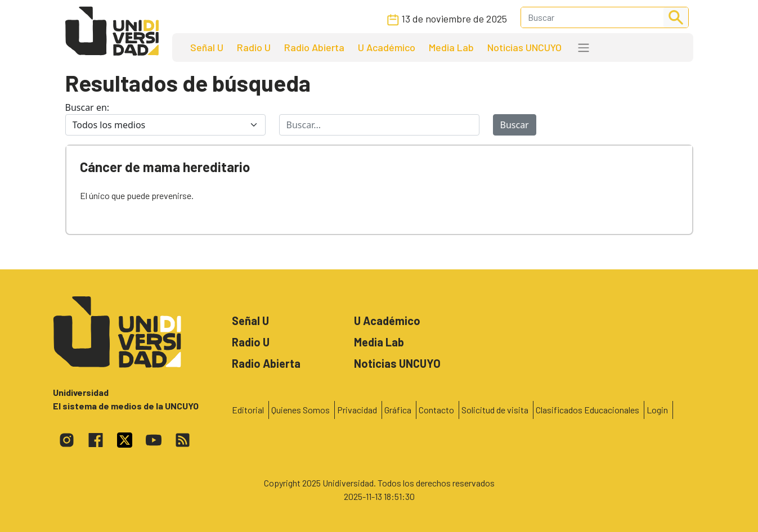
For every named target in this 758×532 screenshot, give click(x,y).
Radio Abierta (314, 47)
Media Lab (451, 47)
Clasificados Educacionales (587, 410)
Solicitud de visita (495, 410)
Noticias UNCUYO (524, 47)
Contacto (436, 410)
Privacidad (357, 410)
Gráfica (398, 410)
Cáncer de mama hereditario (165, 167)
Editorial (248, 410)
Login (657, 410)
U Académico (387, 47)
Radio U (254, 47)
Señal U (207, 47)
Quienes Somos (300, 410)
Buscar (515, 125)
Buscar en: (88, 107)
